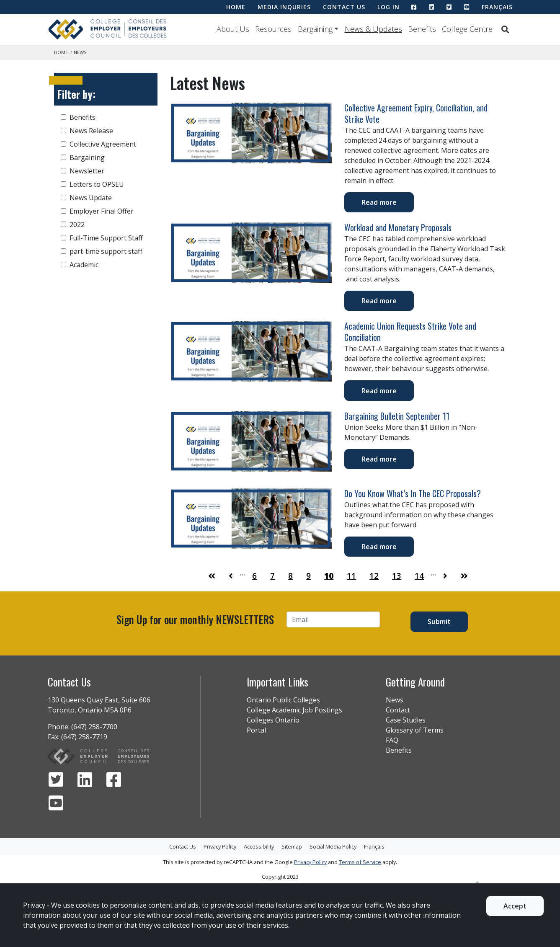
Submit (439, 622)
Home (61, 52)
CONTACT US (344, 7)
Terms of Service (360, 862)
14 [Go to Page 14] (419, 576)
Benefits (422, 29)
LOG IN (388, 7)
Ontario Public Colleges (283, 700)
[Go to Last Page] (464, 576)
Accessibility (259, 846)
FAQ (392, 740)
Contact (398, 710)
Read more (379, 202)
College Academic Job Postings (294, 710)
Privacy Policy (220, 846)
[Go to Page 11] (445, 576)
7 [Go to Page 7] (272, 576)
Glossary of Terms (415, 730)
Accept (515, 906)
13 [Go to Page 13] (397, 576)
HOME (236, 7)
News (395, 700)
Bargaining (315, 29)
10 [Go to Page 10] (329, 576)
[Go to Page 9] (231, 576)
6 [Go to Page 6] (254, 576)
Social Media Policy (333, 846)
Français (497, 7)
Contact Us (183, 846)
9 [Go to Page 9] (308, 576)
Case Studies (406, 720)
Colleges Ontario (273, 720)
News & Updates (373, 29)
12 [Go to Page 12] (374, 576)
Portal (256, 730)
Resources (273, 29)
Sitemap (292, 846)
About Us (233, 29)
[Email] (333, 619)
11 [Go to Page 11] (351, 576)
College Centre (467, 29)
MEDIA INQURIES (284, 7)
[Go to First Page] (212, 576)
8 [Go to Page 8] (290, 576)
